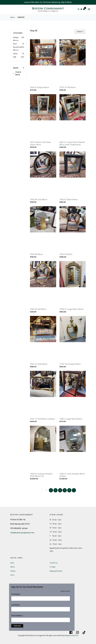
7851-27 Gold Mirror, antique (42, 419)
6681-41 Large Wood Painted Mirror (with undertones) (72, 143)
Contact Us (54, 563)
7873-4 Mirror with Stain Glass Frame (40, 143)
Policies (13, 571)
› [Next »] (74, 490)
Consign (53, 567)
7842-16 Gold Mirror (39, 364)
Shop (12, 563)
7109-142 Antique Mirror (70, 364)
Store (12, 575)
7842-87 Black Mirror (69, 199)
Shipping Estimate (56, 571)
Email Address (18, 616)
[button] (81, 9)
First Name (16, 594)
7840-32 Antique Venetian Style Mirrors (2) (41, 475)
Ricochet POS (74, 636)
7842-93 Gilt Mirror (38, 309)
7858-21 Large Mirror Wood (71, 309)
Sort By (79, 32)
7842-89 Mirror (36, 254)
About (13, 567)
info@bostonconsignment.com (22, 533)
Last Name (16, 605)
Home (12, 17)
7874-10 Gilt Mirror (68, 87)
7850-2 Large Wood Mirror (71, 419)
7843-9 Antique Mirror (40, 87)
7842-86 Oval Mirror (39, 199)
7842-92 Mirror (66, 254)
